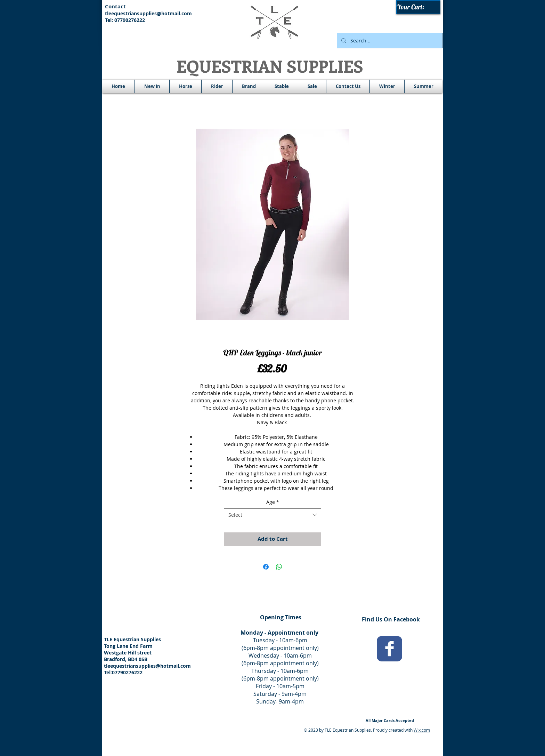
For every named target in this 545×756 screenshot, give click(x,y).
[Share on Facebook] (266, 567)
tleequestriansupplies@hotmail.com (148, 13)
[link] (419, 7)
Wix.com (422, 730)
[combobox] (272, 515)
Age (273, 502)
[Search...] (389, 41)
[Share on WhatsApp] (279, 567)
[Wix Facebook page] (389, 649)
